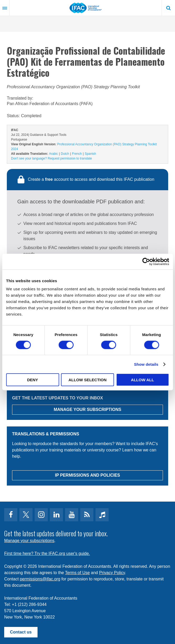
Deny (33, 380)
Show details (146, 364)
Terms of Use (77, 573)
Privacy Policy (112, 573)
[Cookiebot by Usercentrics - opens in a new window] (146, 261)
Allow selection (87, 380)
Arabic (54, 154)
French (77, 154)
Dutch (65, 154)
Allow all (142, 380)
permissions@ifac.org (40, 579)
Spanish (90, 154)
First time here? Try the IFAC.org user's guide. (47, 553)
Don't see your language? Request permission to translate (51, 158)
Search (168, 8)
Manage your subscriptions (29, 541)
